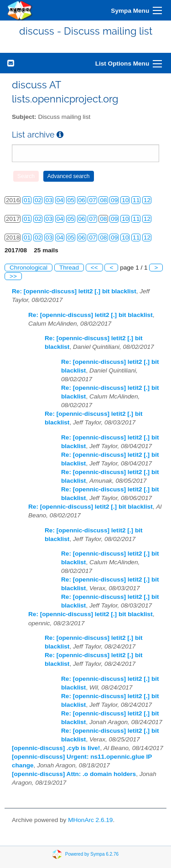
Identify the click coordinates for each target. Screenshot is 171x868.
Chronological (28, 268)
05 (71, 200)
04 (60, 200)
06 (82, 200)
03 (49, 200)
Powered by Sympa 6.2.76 (92, 854)
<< (94, 268)
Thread (69, 268)
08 (103, 200)
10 (125, 200)
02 (38, 200)
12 (147, 200)
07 (92, 200)
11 (136, 200)
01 (27, 200)
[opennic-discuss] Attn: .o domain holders (74, 774)
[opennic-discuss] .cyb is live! (56, 748)
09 (114, 200)
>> (13, 276)
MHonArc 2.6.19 (90, 820)
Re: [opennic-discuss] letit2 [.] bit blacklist (74, 291)
